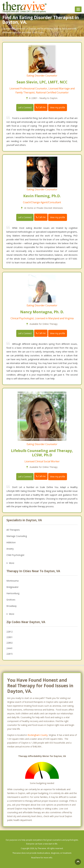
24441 (10, 648)
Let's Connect (25, 107)
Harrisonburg (13, 593)
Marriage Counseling (17, 536)
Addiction (11, 542)
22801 (10, 637)
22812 (10, 632)
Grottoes (11, 600)
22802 (10, 643)
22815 (10, 654)
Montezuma (12, 581)
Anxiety (10, 549)
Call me (41, 107)
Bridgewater (12, 587)
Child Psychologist (15, 555)
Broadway (11, 606)
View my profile (58, 107)
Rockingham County (38, 735)
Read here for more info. (42, 858)
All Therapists (13, 530)
